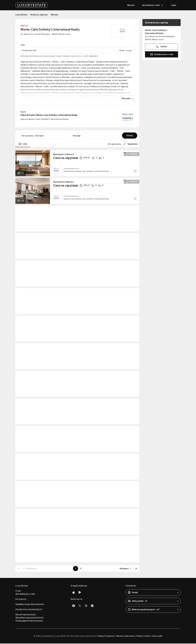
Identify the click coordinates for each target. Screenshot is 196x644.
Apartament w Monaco (64, 155)
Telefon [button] (162, 47)
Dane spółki (157, 636)
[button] (44, 136)
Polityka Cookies (143, 636)
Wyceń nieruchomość (26, 615)
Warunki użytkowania (125, 636)
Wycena (131, 5)
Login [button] (174, 5)
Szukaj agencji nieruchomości (29, 621)
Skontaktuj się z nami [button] (25, 594)
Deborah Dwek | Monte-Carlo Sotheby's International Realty (49, 116)
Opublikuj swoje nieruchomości (30, 605)
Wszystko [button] (126, 99)
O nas (18, 591)
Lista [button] (23, 144)
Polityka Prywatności (106, 636)
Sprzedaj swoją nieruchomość (29, 618)
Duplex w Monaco (61, 375)
